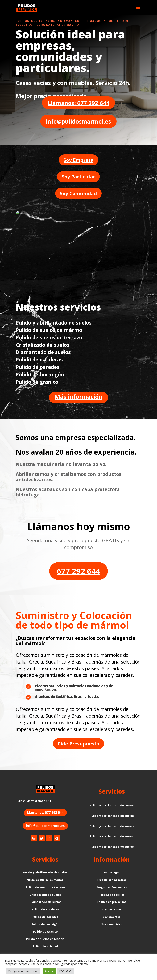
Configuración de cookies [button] (23, 971)
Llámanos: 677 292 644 (78, 103)
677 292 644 (78, 571)
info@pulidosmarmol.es (78, 121)
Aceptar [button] (49, 971)
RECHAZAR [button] (65, 971)
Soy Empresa (78, 160)
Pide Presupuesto (78, 744)
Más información (78, 397)
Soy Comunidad (78, 193)
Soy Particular (78, 177)
